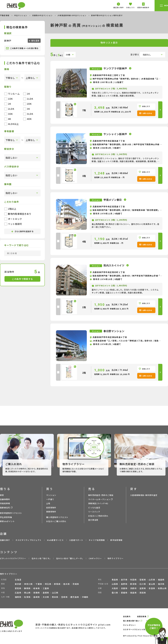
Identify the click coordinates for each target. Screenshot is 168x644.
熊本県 (55, 597)
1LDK (28, 99)
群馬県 (57, 584)
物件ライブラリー (116, 558)
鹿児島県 (75, 597)
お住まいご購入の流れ (56, 521)
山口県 (55, 593)
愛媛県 (124, 593)
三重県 (46, 588)
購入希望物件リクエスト (57, 517)
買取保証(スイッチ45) (98, 503)
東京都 (18, 584)
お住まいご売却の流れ (98, 516)
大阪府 (115, 588)
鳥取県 (37, 593)
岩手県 (124, 580)
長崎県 (37, 597)
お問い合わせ (146, 113)
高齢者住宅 (5, 508)
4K (8, 119)
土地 (48, 503)
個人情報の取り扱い (131, 621)
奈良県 (152, 588)
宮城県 (143, 580)
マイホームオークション (99, 499)
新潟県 (133, 584)
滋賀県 (143, 588)
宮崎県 (64, 597)
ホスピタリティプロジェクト (28, 540)
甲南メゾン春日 (113, 200)
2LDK (9, 109)
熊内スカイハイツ (114, 265)
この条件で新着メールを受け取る (22, 48)
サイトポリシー (129, 625)
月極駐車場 (5, 503)
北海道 (18, 580)
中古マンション (21, 15)
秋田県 (133, 580)
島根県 (46, 593)
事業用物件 (51, 512)
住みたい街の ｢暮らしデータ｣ (70, 558)
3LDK (28, 114)
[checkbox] (58, 110)
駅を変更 (35, 41)
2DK (27, 104)
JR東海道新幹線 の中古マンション (72, 15)
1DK (8, 99)
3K (26, 109)
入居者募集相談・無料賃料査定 (144, 495)
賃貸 (2, 495)
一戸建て (50, 499)
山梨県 (115, 584)
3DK (8, 114)
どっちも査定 (94, 508)
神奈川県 (28, 584)
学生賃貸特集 (6, 517)
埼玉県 (48, 584)
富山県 (152, 584)
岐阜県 (37, 588)
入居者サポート (76, 540)
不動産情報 (5, 15)
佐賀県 (27, 597)
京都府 (133, 588)
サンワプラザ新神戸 (116, 68)
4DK (27, 119)
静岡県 (27, 588)
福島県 (161, 580)
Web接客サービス (55, 540)
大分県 (46, 597)
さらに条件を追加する (22, 231)
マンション (51, 495)
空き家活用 (93, 520)
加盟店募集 (142, 616)
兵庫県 (124, 588)
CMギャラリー (95, 558)
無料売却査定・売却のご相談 (101, 495)
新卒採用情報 (116, 540)
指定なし (147, 55)
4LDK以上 (12, 124)
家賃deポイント (7, 521)
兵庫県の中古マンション (43, 15)
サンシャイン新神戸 (116, 134)
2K (8, 104)
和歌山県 (162, 588)
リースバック (94, 512)
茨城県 (76, 584)
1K (26, 94)
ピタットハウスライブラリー (13, 558)
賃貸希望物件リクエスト (11, 513)
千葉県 (39, 584)
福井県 (161, 584)
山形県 (152, 580)
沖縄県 (85, 597)
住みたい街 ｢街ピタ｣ (41, 558)
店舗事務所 (5, 499)
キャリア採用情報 (97, 540)
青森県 (115, 580)
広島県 (18, 593)
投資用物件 (51, 508)
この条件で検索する (22, 279)
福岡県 (18, 597)
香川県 (115, 593)
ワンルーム (12, 94)
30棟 (68, 55)
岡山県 (27, 593)
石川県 (143, 584)
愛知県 (18, 588)
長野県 (124, 584)
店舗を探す (5, 540)
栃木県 (66, 584)
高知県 (143, 593)
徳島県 (133, 593)
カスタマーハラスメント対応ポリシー (139, 629)
